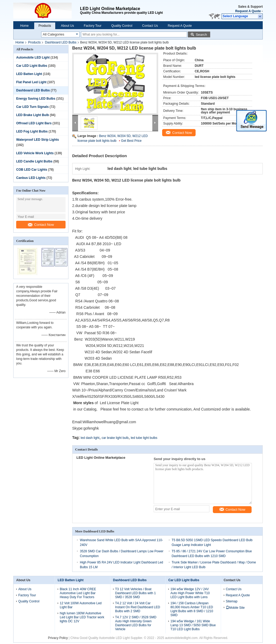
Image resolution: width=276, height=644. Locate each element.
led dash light (90, 438)
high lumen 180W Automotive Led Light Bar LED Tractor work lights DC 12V (82, 617)
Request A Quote (248, 11)
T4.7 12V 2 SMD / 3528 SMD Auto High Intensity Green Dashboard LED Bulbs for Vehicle (136, 623)
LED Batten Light (29, 74)
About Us (67, 26)
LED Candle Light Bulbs (34, 161)
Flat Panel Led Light (31, 82)
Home (24, 26)
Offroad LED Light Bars (34, 123)
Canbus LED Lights (31, 178)
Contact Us (150, 26)
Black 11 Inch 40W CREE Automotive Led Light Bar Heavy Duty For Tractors (78, 593)
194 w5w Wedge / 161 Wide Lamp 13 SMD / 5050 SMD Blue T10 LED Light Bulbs (193, 625)
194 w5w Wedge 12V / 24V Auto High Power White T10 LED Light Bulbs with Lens (190, 593)
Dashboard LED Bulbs (61, 42)
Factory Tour (93, 26)
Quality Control (122, 26)
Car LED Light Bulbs (32, 66)
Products (45, 26)
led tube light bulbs (144, 438)
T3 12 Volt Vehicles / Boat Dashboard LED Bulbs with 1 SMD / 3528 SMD (135, 593)
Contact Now (41, 225)
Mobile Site (235, 608)
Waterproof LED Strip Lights (38, 140)
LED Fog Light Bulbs (32, 131)
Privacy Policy (58, 638)
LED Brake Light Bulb (33, 115)
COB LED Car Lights (32, 170)
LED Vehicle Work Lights (35, 153)
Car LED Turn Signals (32, 107)
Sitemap (232, 601)
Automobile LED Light (33, 58)
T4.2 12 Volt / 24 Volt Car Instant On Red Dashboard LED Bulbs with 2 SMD (138, 607)
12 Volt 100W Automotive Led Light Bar (81, 605)
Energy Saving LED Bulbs (36, 99)
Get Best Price (131, 141)
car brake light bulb (115, 438)
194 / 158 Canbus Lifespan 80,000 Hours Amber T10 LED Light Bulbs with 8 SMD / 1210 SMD (192, 609)
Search (201, 35)
